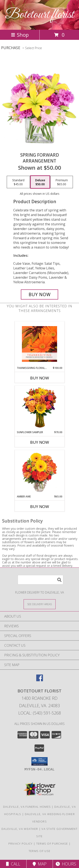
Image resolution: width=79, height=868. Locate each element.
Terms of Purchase (52, 844)
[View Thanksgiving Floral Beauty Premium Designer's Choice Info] (39, 344)
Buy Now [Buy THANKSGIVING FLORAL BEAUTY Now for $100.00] (40, 378)
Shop (20, 35)
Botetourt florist (39, 15)
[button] (39, 761)
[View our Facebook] (40, 680)
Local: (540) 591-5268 (40, 713)
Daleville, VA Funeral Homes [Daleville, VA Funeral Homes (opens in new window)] (27, 807)
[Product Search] (40, 580)
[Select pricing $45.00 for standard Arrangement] (18, 182)
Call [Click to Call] (13, 864)
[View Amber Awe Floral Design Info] (39, 472)
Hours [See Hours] (66, 864)
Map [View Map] (40, 864)
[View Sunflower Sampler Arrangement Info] (39, 408)
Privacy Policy (21, 844)
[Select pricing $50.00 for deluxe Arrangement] (40, 182)
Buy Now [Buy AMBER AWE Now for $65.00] (40, 507)
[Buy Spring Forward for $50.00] (40, 294)
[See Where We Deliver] (40, 604)
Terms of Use (40, 851)
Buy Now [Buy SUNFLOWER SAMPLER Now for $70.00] (40, 442)
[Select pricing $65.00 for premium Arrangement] (62, 182)
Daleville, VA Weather (20, 829)
